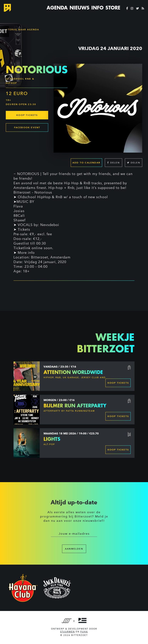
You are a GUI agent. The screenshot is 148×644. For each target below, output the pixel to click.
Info (97, 8)
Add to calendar (86, 163)
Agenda (57, 8)
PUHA (84, 632)
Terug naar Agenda (22, 30)
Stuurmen (67, 632)
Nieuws (79, 8)
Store (113, 8)
